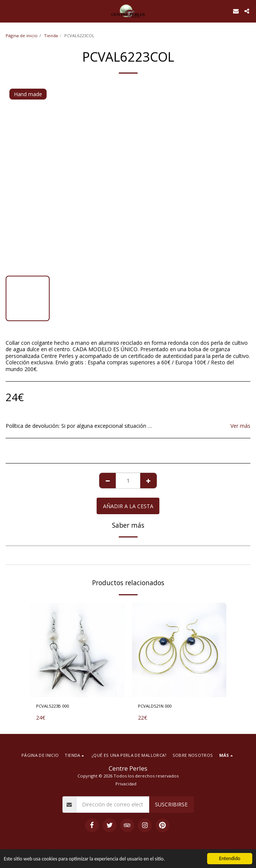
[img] (77, 650)
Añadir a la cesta (128, 506)
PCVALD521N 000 (155, 706)
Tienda (51, 35)
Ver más (240, 426)
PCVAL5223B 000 (52, 706)
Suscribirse (171, 804)
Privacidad (126, 784)
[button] (8, 11)
